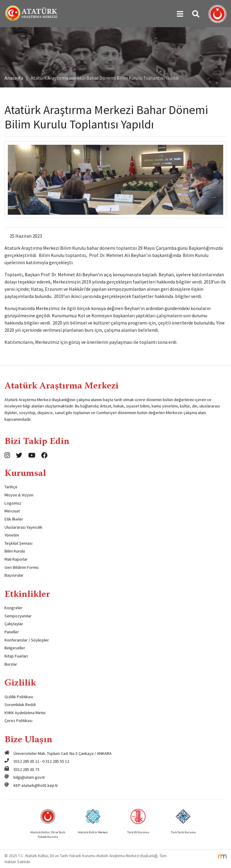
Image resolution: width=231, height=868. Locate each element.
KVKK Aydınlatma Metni (25, 713)
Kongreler (14, 608)
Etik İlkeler (14, 519)
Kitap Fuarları (16, 656)
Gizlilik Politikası (19, 697)
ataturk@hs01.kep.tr (40, 785)
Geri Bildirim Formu (22, 567)
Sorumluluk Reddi (20, 705)
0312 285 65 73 (26, 769)
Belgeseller (15, 648)
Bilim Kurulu (15, 551)
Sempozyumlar (18, 616)
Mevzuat (12, 511)
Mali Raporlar (16, 559)
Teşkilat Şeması (18, 543)
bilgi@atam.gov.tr (29, 777)
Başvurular (14, 575)
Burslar (11, 664)
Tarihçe (11, 487)
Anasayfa (14, 78)
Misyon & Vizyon (19, 495)
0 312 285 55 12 (56, 761)
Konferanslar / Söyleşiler (27, 640)
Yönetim (12, 535)
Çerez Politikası (18, 721)
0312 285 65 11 (26, 761)
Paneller (12, 632)
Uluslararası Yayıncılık (23, 527)
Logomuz (13, 503)
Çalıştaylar (14, 624)
